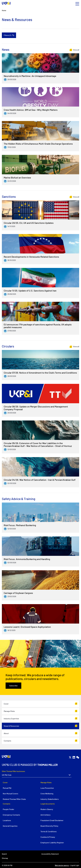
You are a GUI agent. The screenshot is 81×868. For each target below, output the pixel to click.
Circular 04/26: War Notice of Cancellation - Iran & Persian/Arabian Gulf (40, 480)
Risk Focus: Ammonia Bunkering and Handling (27, 559)
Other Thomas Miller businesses (13, 771)
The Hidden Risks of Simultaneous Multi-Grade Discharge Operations (38, 144)
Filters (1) (8, 35)
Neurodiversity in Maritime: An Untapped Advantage (30, 76)
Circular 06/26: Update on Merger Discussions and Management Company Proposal (36, 408)
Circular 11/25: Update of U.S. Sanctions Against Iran (30, 291)
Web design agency (62, 865)
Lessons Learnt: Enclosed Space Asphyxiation (27, 627)
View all (76, 50)
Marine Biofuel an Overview (17, 178)
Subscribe (13, 686)
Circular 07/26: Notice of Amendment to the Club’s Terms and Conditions (40, 373)
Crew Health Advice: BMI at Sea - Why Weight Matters (31, 110)
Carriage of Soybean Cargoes (18, 593)
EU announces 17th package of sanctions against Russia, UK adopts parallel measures (38, 326)
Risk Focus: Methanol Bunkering (20, 525)
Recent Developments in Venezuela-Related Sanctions (31, 257)
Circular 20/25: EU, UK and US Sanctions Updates (29, 223)
